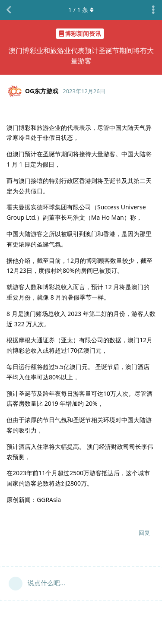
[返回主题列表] (9, 10)
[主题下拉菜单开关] (153, 10)
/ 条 (81, 10)
